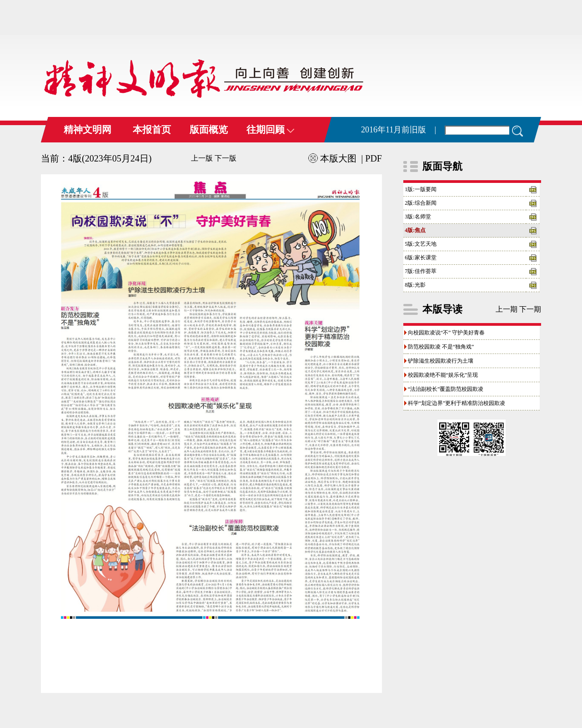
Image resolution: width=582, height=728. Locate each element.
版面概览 (209, 130)
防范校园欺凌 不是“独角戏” (441, 347)
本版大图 (332, 158)
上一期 (507, 309)
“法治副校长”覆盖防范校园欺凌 (446, 389)
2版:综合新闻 (420, 203)
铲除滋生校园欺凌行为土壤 (441, 361)
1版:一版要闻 (420, 189)
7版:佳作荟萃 (420, 271)
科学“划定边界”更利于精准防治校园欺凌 (457, 403)
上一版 (202, 158)
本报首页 (152, 130)
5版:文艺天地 (420, 244)
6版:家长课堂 (420, 258)
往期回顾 (270, 130)
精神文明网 (88, 130)
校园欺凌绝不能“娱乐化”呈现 (443, 375)
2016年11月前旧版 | (399, 130)
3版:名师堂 (418, 217)
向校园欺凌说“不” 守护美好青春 (447, 333)
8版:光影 (415, 285)
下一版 (226, 158)
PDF (374, 158)
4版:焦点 (415, 230)
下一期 (530, 309)
